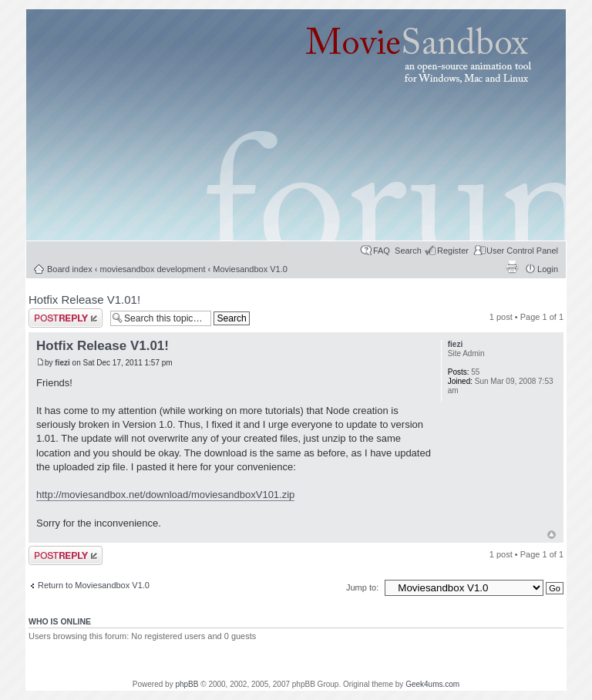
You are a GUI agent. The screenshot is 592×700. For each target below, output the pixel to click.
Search (408, 251)
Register (453, 251)
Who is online (60, 621)
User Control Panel (522, 251)
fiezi (62, 363)
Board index (70, 269)
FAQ (382, 251)
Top (552, 535)
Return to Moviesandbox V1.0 (94, 585)
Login (548, 269)
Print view (512, 267)
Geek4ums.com (432, 684)
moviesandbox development (153, 269)
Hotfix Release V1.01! (84, 300)
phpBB (187, 684)
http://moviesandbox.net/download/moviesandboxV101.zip (165, 495)
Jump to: (363, 587)
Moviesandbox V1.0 (250, 269)
